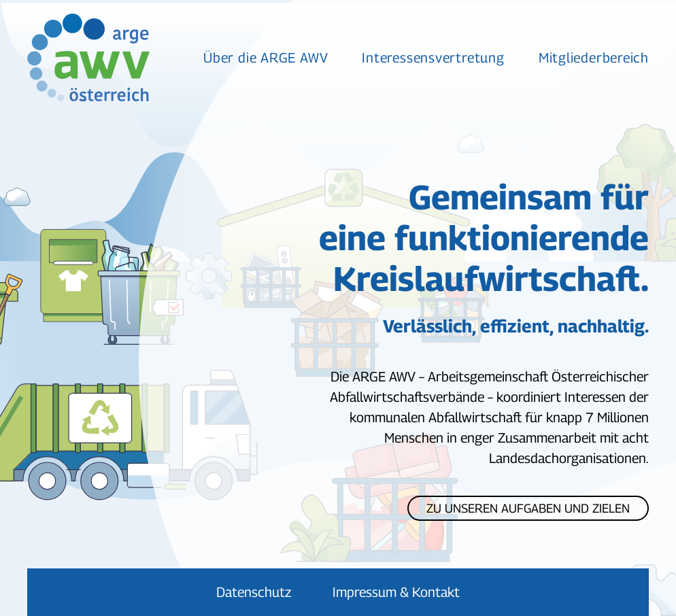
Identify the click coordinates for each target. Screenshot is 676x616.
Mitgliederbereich (594, 58)
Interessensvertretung (433, 58)
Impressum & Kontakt (396, 592)
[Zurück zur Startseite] (88, 57)
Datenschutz (254, 592)
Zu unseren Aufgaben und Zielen (528, 508)
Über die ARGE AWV (266, 58)
